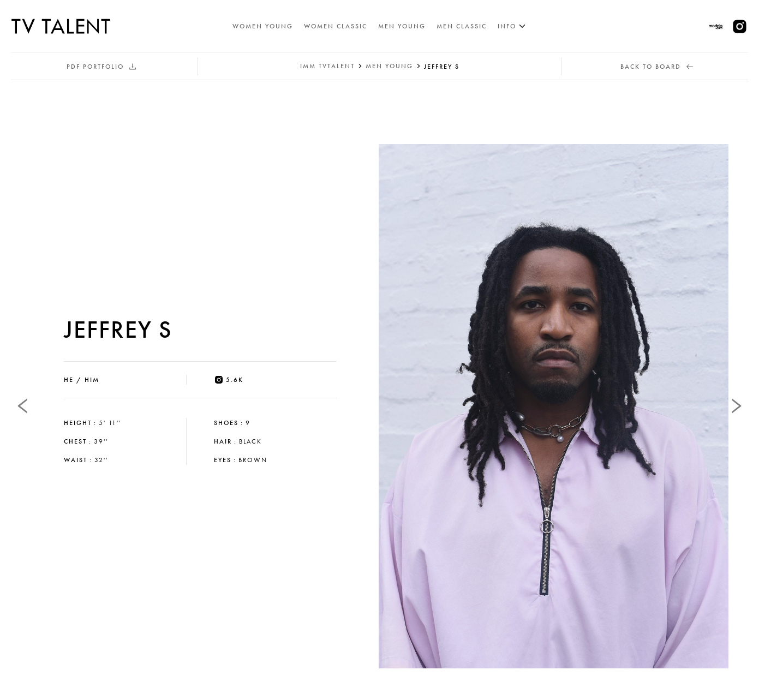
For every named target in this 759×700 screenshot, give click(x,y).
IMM (327, 66)
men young (389, 66)
